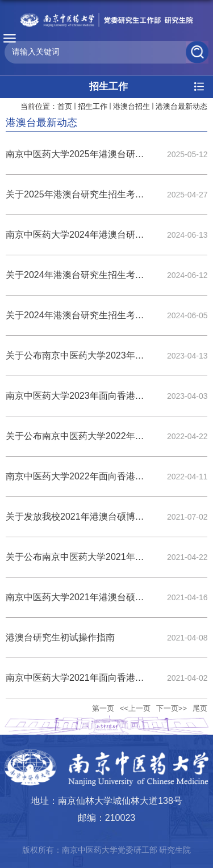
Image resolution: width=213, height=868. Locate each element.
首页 (65, 106)
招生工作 (93, 106)
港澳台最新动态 (181, 106)
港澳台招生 (131, 106)
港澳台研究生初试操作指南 (60, 637)
